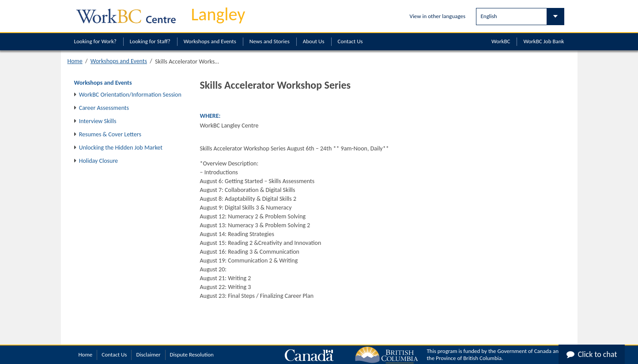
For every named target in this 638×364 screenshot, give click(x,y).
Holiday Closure (98, 161)
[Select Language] (520, 17)
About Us (314, 41)
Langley (218, 14)
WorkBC (501, 41)
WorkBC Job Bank (544, 41)
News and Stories (270, 41)
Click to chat (592, 354)
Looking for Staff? (150, 41)
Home (75, 61)
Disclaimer (148, 355)
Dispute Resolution (192, 355)
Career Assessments (104, 108)
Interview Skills (98, 121)
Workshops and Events (210, 41)
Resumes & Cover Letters (110, 134)
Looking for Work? (95, 41)
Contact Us (350, 41)
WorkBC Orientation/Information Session (130, 95)
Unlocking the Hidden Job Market (121, 148)
